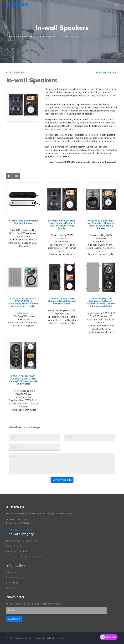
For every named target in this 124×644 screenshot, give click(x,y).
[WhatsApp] (32, 530)
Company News (16, 578)
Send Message (62, 480)
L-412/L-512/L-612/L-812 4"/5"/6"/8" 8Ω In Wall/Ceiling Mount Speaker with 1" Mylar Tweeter (23, 302)
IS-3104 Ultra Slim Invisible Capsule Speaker (23, 222)
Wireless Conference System (24, 556)
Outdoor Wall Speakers (106, 72)
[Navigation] (116, 5)
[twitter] (11, 530)
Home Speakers (16, 546)
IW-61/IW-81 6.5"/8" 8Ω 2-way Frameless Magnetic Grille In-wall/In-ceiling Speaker (101, 224)
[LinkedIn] (20, 530)
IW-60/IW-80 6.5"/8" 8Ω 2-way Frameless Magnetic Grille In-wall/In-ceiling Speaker (62, 224)
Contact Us (13, 588)
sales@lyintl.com (22, 523)
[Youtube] (16, 530)
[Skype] (28, 530)
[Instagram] (24, 530)
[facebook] (7, 530)
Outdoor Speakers (18, 551)
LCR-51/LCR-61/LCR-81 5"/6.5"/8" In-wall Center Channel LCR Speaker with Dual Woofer (23, 380)
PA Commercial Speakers (22, 541)
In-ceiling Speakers (16, 72)
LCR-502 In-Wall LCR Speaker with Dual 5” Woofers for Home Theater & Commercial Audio (101, 302)
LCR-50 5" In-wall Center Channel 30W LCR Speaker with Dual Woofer (62, 301)
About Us (12, 572)
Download (13, 583)
